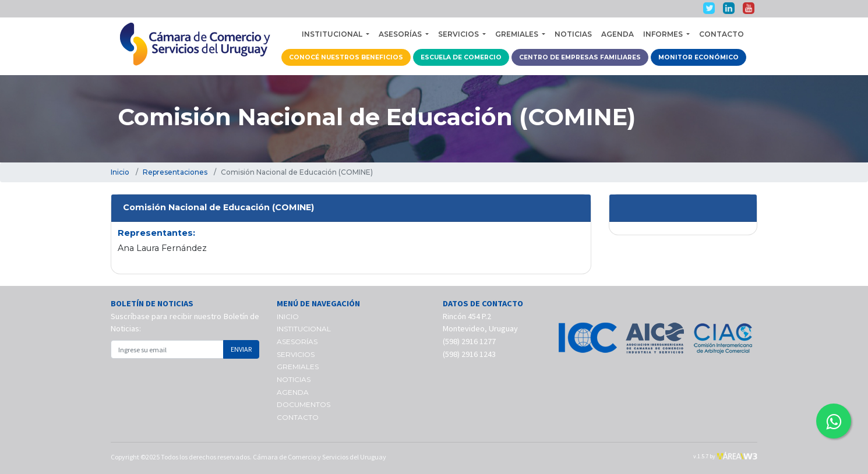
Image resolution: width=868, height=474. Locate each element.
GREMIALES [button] (518, 34)
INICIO (288, 316)
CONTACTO (721, 34)
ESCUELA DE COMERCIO (461, 57)
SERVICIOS (296, 354)
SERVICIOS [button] (459, 34)
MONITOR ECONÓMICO (698, 57)
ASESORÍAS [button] (401, 34)
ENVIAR (241, 349)
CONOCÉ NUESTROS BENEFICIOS (346, 57)
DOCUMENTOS (304, 404)
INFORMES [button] (664, 34)
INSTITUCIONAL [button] (333, 34)
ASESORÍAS (297, 342)
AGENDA (618, 34)
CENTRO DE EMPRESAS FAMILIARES (580, 57)
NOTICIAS (573, 34)
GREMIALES (298, 367)
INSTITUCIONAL (304, 329)
